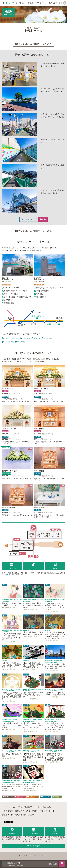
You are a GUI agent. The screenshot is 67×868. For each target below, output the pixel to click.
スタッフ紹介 (32, 811)
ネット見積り (8, 575)
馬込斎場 (36, 339)
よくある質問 (52, 3)
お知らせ (20, 797)
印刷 (43, 219)
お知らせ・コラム (47, 811)
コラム (45, 797)
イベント (33, 797)
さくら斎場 (47, 339)
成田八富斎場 (8, 342)
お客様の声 (20, 811)
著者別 (57, 797)
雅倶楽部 (23, 3)
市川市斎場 (20, 342)
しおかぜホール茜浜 (10, 339)
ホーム (5, 807)
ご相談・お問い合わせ (37, 3)
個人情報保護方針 (19, 815)
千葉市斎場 (25, 339)
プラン (15, 3)
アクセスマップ (29, 219)
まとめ (31, 815)
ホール (8, 3)
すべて (8, 797)
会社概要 (6, 815)
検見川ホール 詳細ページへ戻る (34, 44)
